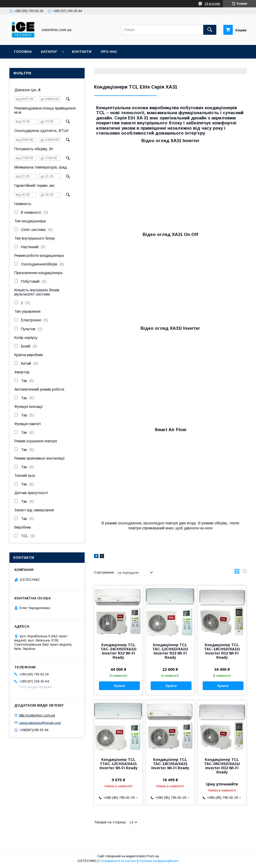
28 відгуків (212, 4)
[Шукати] (210, 30)
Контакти (82, 52)
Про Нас (109, 52)
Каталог (49, 52)
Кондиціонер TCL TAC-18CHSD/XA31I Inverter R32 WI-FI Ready (222, 651)
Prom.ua (153, 856)
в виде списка (244, 572)
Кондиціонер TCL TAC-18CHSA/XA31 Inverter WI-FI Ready (170, 764)
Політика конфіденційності (159, 861)
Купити (119, 686)
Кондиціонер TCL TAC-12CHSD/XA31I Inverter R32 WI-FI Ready (170, 651)
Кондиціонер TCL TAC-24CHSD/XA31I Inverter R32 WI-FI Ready (118, 651)
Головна (23, 52)
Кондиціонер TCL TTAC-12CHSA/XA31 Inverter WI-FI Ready (118, 764)
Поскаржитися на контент (118, 861)
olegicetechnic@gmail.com (40, 723)
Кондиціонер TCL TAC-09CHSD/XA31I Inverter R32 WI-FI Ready (222, 766)
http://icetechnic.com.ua (37, 715)
